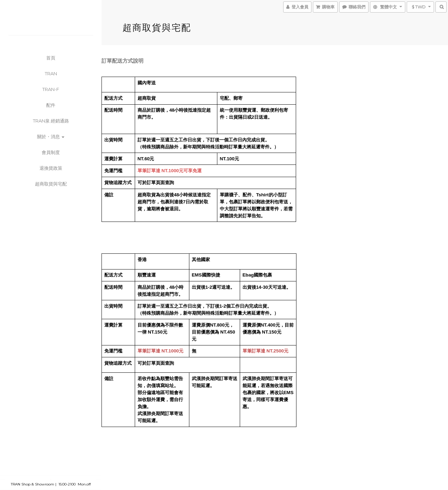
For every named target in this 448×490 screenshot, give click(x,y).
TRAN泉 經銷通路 (51, 121)
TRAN (51, 73)
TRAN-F (51, 89)
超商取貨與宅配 (51, 184)
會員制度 (51, 152)
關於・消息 (51, 136)
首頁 (51, 58)
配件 (51, 105)
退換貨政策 (51, 168)
